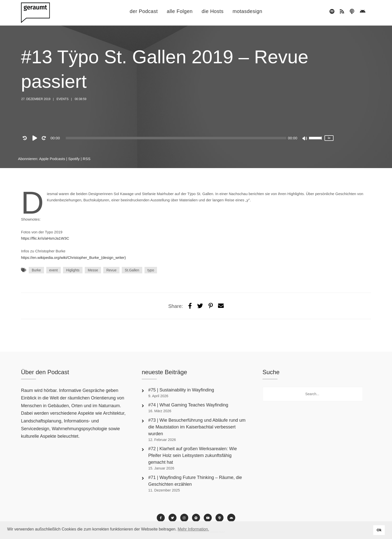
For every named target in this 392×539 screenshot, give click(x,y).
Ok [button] (379, 530)
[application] (176, 138)
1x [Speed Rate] (329, 138)
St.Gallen (132, 270)
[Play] (36, 138)
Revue (111, 270)
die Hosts (212, 11)
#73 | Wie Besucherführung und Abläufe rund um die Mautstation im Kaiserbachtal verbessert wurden (197, 427)
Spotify (74, 159)
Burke (36, 270)
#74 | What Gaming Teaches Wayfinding (188, 405)
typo (151, 270)
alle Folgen (180, 11)
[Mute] (305, 139)
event (53, 270)
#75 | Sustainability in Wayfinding (181, 390)
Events (62, 99)
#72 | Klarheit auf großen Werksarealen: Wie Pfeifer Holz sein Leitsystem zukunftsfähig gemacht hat (193, 455)
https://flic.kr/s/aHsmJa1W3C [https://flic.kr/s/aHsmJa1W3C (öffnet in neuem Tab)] (45, 238)
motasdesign (247, 11)
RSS (87, 159)
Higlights (73, 270)
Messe (93, 270)
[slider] (176, 138)
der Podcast (144, 11)
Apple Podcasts (52, 159)
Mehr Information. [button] (193, 529)
